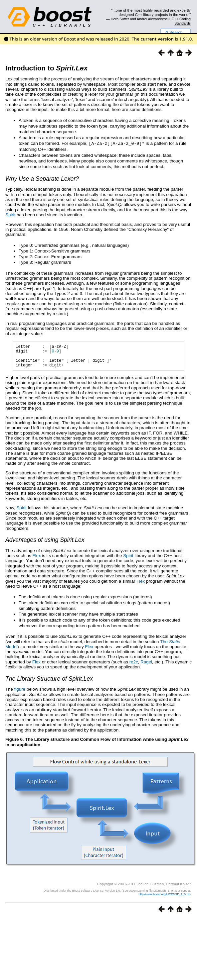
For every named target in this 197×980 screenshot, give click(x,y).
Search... (176, 33)
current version (157, 39)
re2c (134, 667)
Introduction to (46, 68)
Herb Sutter (120, 19)
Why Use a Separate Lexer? (42, 178)
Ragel (146, 667)
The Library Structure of (49, 683)
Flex (37, 560)
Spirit (10, 214)
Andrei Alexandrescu (153, 19)
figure (20, 694)
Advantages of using (45, 544)
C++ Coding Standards (181, 21)
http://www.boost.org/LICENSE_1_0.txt (164, 899)
